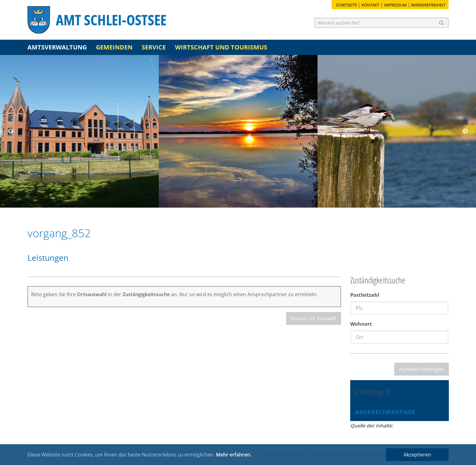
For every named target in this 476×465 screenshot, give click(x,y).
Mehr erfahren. (234, 455)
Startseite (346, 5)
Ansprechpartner (385, 412)
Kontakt (370, 5)
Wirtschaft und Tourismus (221, 47)
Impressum (395, 5)
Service (154, 47)
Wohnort (361, 324)
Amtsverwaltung (57, 47)
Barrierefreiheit (428, 5)
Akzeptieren (417, 455)
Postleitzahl (365, 295)
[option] (79, 131)
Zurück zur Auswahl (314, 318)
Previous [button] (11, 131)
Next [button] (465, 131)
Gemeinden (114, 47)
